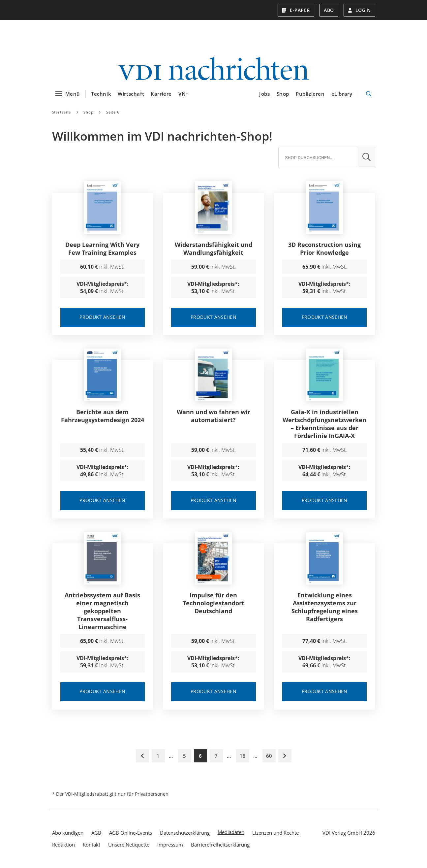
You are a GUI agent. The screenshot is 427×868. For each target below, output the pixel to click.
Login (359, 10)
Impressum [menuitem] (170, 846)
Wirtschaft (131, 95)
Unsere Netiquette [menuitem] (129, 846)
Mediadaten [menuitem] (231, 833)
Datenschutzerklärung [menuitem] (185, 834)
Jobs (264, 95)
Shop (283, 95)
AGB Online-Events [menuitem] (131, 834)
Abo (329, 10)
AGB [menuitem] (96, 834)
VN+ (184, 95)
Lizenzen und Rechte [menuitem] (275, 834)
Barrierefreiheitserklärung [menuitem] (220, 846)
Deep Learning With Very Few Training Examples (102, 250)
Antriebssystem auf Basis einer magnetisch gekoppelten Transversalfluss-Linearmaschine (102, 612)
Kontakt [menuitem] (91, 846)
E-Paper (296, 10)
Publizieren (310, 95)
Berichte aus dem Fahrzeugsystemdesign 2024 (103, 417)
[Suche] (318, 158)
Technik (101, 95)
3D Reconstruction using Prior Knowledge (324, 250)
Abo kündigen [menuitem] (68, 834)
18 (243, 757)
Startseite (62, 113)
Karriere (161, 95)
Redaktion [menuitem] (63, 846)
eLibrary (342, 95)
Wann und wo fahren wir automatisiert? (213, 417)
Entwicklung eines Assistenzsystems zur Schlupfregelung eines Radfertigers (325, 608)
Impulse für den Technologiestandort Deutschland (213, 604)
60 (269, 757)
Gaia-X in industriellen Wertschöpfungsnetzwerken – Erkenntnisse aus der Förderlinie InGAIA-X (324, 425)
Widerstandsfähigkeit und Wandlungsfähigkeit (213, 250)
